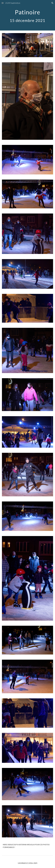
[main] (28, 15)
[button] (3, 3)
